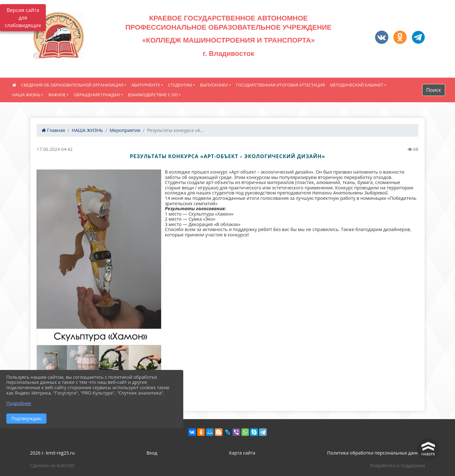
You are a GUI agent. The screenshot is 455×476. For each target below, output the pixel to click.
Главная (53, 130)
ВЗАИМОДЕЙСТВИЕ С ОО (153, 95)
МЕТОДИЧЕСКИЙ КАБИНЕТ (356, 85)
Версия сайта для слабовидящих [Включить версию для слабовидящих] (23, 18)
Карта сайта (242, 453)
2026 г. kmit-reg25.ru (52, 453)
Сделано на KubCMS (52, 465)
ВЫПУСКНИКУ (214, 85)
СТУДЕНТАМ (180, 85)
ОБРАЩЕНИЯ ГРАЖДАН (97, 95)
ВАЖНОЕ (57, 95)
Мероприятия (125, 130)
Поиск (434, 90)
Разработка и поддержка (398, 465)
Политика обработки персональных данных (376, 453)
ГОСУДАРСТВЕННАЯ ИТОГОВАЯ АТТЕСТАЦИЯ (280, 85)
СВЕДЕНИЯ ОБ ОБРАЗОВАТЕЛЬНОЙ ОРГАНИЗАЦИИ (72, 85)
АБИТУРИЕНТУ (146, 85)
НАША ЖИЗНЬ (26, 95)
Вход (152, 453)
